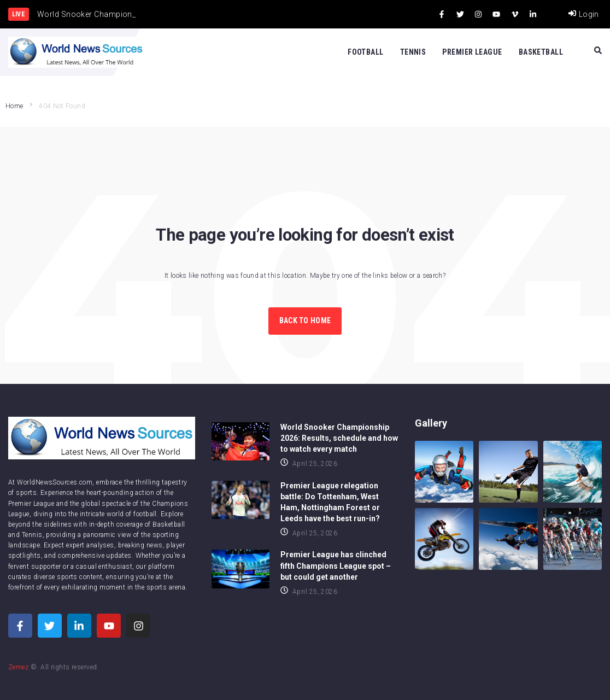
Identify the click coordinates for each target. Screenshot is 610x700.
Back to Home (305, 320)
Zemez (18, 667)
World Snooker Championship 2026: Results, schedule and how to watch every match (339, 438)
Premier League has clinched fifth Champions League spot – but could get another (336, 565)
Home (14, 106)
